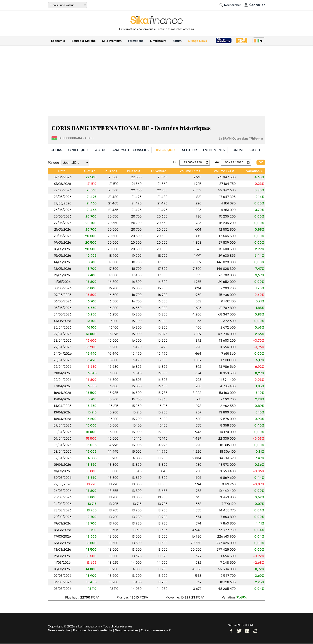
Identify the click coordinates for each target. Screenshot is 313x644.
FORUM (237, 150)
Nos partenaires (127, 631)
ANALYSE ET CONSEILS (131, 150)
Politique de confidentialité (93, 631)
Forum (177, 41)
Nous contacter (59, 631)
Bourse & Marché (84, 41)
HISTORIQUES (165, 150)
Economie (58, 41)
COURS (56, 150)
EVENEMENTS (214, 150)
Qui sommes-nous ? (156, 631)
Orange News (197, 41)
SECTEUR (190, 150)
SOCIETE (256, 150)
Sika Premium (112, 41)
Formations (136, 41)
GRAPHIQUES (79, 150)
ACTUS (101, 150)
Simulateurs (158, 41)
